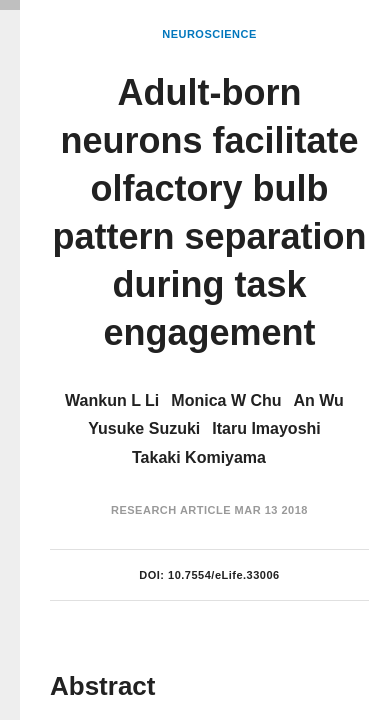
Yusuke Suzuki (144, 428)
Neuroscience (209, 34)
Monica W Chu (226, 400)
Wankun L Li (112, 400)
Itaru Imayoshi (266, 428)
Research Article (171, 510)
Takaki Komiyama (199, 457)
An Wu (319, 400)
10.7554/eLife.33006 (224, 575)
